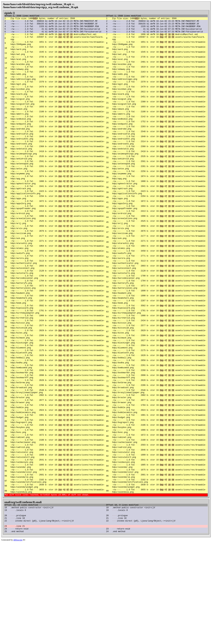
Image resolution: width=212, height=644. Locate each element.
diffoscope (18, 641)
